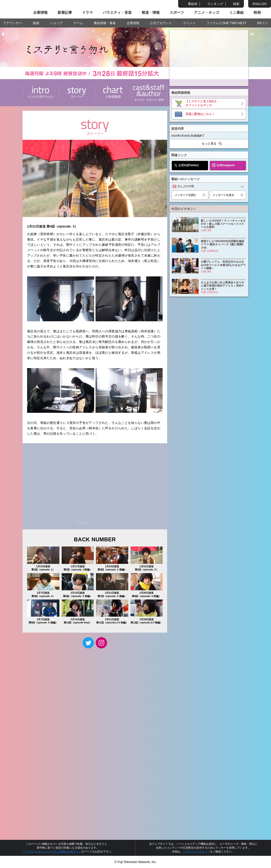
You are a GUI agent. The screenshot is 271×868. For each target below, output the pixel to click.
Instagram (101, 643)
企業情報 (40, 13)
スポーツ (177, 13)
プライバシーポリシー (196, 852)
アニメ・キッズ (207, 13)
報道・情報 (151, 13)
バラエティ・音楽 (117, 13)
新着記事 (65, 13)
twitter (88, 643)
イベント (189, 23)
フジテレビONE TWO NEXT (227, 23)
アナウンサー (13, 23)
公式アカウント (161, 23)
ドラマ (87, 13)
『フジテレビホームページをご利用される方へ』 (51, 852)
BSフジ (263, 23)
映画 (257, 13)
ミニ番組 (236, 13)
